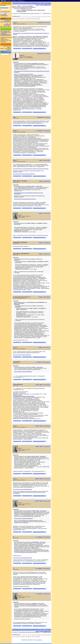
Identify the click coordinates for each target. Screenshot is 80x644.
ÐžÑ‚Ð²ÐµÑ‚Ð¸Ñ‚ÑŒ (17, 3)
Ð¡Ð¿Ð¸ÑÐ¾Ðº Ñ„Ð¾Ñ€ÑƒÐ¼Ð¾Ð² (43, 5)
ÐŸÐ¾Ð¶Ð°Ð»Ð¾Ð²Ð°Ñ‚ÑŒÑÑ (39, 49)
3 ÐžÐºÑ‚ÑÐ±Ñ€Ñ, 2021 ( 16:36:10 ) (43, 447)
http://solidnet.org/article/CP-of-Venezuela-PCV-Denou (23, 396)
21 (14, 18)
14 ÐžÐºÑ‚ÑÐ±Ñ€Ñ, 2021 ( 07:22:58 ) (42, 479)
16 (45, 16)
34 (38, 18)
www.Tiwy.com (40, 640)
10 (34, 16)
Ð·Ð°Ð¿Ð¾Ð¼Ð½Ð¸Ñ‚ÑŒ (5, 12)
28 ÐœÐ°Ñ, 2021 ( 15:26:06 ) (44, 297)
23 (18, 18)
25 (22, 18)
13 (39, 16)
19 (50, 16)
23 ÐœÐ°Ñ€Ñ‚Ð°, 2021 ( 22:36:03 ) (43, 117)
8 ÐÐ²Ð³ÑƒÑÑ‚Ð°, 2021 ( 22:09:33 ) (43, 362)
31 (32, 18)
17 (46, 16)
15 (43, 16)
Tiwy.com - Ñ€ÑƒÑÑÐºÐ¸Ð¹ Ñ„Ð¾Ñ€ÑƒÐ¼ (23, 6)
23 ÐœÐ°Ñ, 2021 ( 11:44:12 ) (44, 254)
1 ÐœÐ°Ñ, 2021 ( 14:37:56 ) (44, 160)
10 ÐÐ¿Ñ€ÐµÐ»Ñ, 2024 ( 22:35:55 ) (43, 569)
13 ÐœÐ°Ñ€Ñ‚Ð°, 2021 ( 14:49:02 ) (43, 23)
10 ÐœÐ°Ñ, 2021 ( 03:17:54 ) (44, 213)
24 (20, 18)
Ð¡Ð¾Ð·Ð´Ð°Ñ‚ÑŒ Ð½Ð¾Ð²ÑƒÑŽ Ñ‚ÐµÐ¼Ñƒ (31, 3)
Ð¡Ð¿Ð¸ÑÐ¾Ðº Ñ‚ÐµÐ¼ (46, 3)
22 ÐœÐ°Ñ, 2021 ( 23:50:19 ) (44, 243)
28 (27, 18)
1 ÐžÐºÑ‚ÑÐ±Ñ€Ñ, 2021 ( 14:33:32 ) (43, 385)
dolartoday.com (3, 42)
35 (39, 18)
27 (25, 18)
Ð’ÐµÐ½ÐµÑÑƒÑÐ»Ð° (26, 9)
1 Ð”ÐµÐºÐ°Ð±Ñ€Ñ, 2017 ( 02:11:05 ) (38, 542)
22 (16, 18)
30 (30, 18)
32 (34, 18)
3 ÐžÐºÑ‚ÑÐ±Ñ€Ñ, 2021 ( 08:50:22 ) (43, 426)
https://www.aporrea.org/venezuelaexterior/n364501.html (24, 174)
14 (41, 16)
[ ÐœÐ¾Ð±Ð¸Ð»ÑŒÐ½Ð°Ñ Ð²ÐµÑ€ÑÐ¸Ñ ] (16, 1)
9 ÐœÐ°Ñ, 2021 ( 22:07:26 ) (44, 181)
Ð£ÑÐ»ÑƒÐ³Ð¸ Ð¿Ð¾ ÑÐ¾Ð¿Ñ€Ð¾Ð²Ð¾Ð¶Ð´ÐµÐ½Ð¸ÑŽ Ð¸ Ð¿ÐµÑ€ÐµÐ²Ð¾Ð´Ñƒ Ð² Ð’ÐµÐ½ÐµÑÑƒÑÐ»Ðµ (6, 33)
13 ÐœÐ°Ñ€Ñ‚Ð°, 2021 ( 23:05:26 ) (43, 54)
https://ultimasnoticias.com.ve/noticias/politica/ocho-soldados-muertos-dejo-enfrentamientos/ (31, 169)
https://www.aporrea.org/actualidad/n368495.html (22, 489)
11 (36, 16)
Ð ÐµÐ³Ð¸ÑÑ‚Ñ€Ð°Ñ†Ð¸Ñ (6, 22)
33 (36, 18)
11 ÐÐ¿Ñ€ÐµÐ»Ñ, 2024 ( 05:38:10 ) (43, 594)
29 (29, 18)
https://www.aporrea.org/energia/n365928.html (22, 355)
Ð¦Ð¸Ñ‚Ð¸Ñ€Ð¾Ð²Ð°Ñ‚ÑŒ (27, 49)
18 (48, 16)
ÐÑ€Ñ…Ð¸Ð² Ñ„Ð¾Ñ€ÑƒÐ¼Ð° (7, 24)
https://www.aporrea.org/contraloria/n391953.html (23, 558)
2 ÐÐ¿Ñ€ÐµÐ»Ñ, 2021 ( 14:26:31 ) (43, 131)
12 (37, 16)
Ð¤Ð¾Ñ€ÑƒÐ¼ (7, 21)
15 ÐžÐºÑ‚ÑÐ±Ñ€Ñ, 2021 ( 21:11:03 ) (42, 501)
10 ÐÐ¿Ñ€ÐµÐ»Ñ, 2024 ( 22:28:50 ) (43, 537)
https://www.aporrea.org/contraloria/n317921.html (27, 552)
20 (13, 18)
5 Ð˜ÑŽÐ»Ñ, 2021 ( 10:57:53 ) (44, 348)
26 (23, 18)
